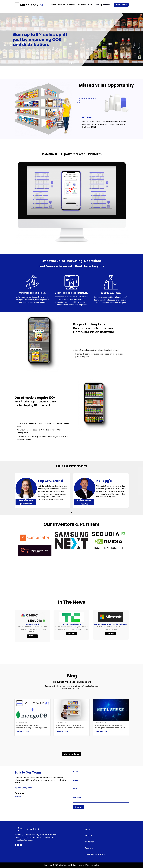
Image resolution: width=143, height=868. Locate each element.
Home (54, 5)
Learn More (21, 732)
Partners (82, 5)
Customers (72, 5)
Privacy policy (93, 865)
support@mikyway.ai (23, 788)
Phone (101, 791)
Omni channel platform (99, 5)
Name (101, 774)
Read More (32, 636)
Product (61, 5)
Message (101, 799)
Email (101, 782)
